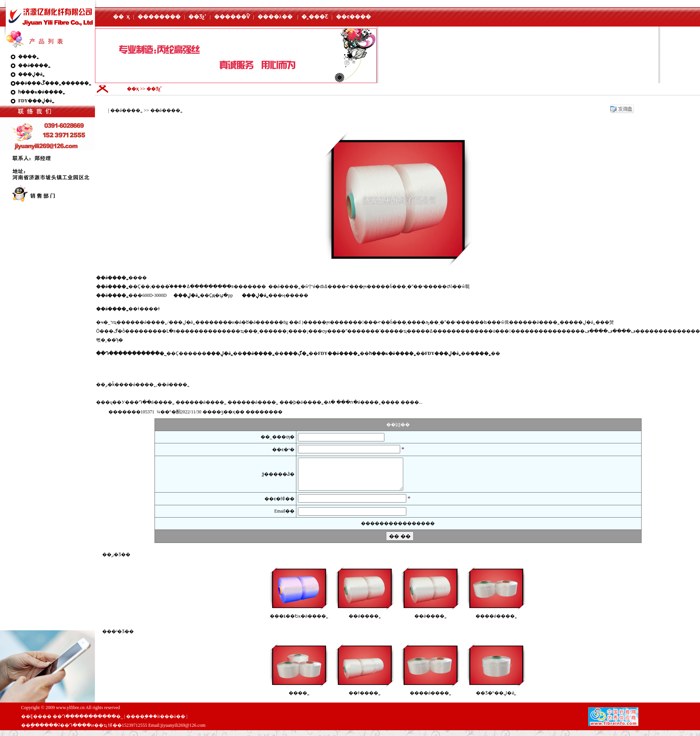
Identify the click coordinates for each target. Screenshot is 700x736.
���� (299, 295)
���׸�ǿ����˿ (496, 622)
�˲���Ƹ (315, 17)
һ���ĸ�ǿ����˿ (42, 92)
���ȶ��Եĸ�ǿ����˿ (299, 622)
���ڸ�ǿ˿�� (587, 322)
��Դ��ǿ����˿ (152, 402)
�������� (159, 17)
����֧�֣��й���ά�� (156, 722)
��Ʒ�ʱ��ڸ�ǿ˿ (496, 699)
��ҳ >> (137, 89)
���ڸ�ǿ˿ (31, 74)
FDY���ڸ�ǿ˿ (36, 101)
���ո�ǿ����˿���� (368, 402)
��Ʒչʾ (197, 17)
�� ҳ (121, 17)
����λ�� (275, 17)
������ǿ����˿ (201, 402)
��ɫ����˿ (365, 699)
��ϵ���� (353, 17)
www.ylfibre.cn (71, 713)
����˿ (28, 57)
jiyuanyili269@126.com (183, 731)
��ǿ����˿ (34, 65)
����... (412, 402)
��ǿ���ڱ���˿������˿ (53, 83)
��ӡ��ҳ (224, 412)
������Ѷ (232, 17)
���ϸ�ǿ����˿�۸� (307, 402)
